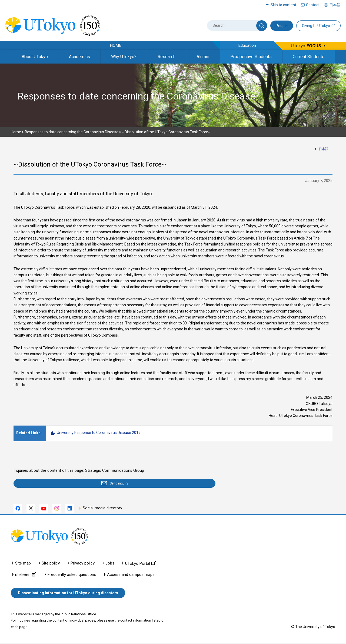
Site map (23, 564)
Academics (79, 57)
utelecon (26, 576)
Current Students (309, 57)
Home (16, 132)
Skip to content (283, 5)
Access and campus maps (131, 576)
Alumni (203, 57)
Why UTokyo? (124, 57)
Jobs (110, 564)
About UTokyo (35, 57)
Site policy (51, 564)
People (282, 26)
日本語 (324, 149)
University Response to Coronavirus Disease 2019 (99, 433)
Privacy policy (83, 564)
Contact (313, 5)
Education (247, 45)
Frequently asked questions (72, 576)
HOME (116, 45)
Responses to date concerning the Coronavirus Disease (72, 132)
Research (167, 57)
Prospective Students (251, 57)
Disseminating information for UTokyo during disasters (68, 594)
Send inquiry (45, 484)
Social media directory (102, 509)
